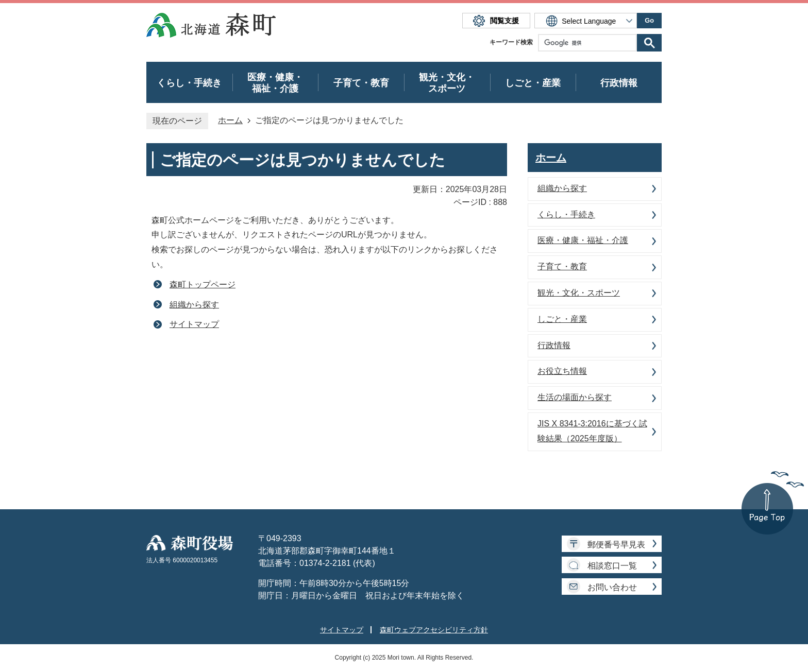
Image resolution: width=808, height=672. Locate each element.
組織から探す (194, 305)
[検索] (590, 43)
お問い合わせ (612, 587)
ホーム (230, 120)
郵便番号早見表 (616, 545)
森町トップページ (203, 285)
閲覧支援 (504, 21)
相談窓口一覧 (612, 566)
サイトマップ (194, 324)
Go (649, 20)
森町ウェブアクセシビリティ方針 (434, 630)
